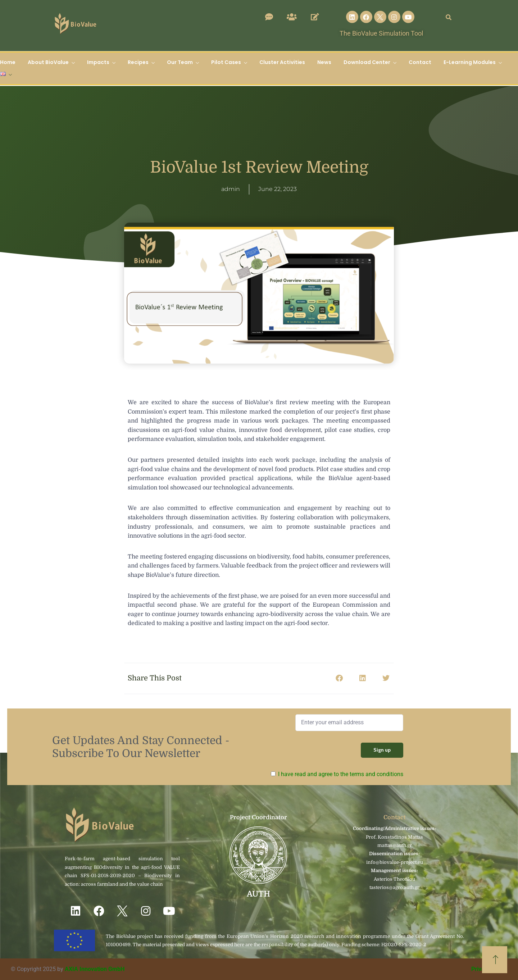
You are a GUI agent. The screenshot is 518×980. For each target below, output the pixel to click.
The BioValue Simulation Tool (381, 33)
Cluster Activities (282, 62)
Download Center (367, 62)
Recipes (138, 62)
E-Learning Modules (470, 62)
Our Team (180, 62)
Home (8, 62)
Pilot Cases (226, 62)
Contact (420, 62)
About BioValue (48, 62)
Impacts (98, 62)
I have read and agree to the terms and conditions (341, 774)
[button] (339, 678)
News (324, 62)
